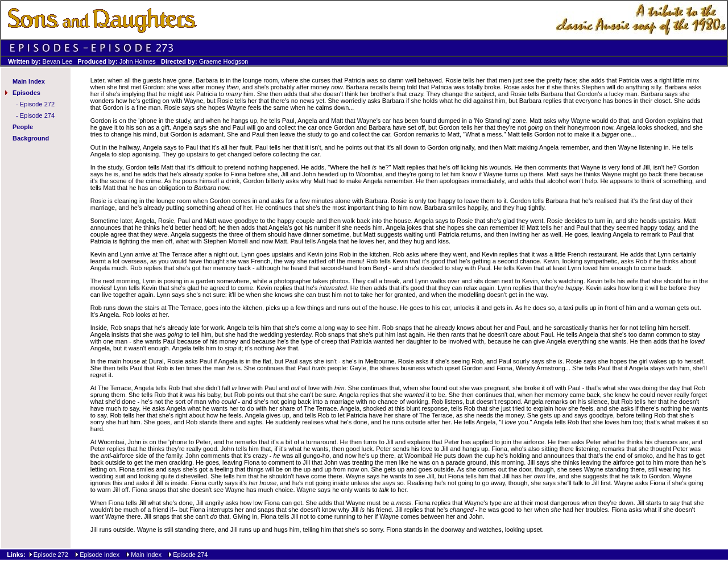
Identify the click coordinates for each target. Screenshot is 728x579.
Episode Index (100, 555)
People (23, 127)
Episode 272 (37, 104)
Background (31, 138)
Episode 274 (37, 115)
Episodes (26, 93)
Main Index (29, 81)
